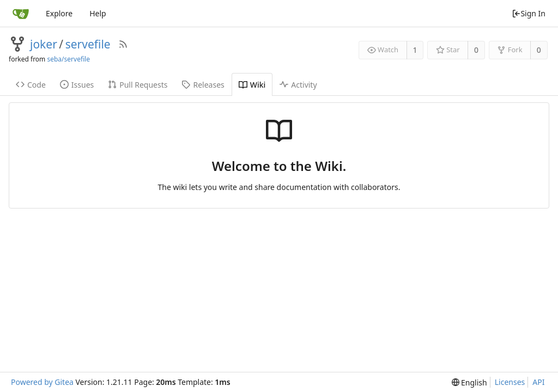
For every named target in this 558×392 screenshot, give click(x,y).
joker (44, 44)
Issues (77, 85)
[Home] (21, 14)
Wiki (252, 85)
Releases (203, 85)
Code (31, 85)
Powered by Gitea (42, 382)
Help (98, 13)
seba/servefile (68, 59)
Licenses (510, 382)
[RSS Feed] (123, 44)
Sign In (529, 13)
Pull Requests (138, 85)
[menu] (469, 382)
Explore (59, 13)
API (538, 382)
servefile (88, 44)
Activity (298, 85)
